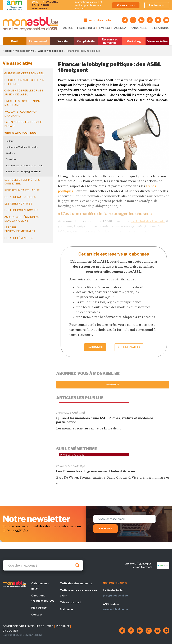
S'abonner (113, 385)
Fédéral (10, 141)
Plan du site (39, 608)
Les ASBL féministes (19, 238)
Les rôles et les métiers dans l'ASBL (22, 182)
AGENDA (120, 28)
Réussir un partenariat (22, 190)
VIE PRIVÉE (63, 626)
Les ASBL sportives (18, 204)
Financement (38, 41)
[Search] (43, 565)
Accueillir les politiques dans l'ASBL (25, 165)
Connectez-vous (126, 5)
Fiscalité (62, 41)
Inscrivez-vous (157, 5)
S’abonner (95, 347)
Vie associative (158, 41)
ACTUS (68, 28)
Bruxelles (11, 159)
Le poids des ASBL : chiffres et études (24, 82)
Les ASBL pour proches (21, 210)
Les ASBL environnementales (20, 230)
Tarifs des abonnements (76, 583)
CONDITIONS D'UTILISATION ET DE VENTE (28, 626)
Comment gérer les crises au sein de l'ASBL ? (24, 93)
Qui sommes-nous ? (40, 586)
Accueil (7, 51)
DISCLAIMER (10, 631)
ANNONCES (139, 28)
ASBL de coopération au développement (22, 219)
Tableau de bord (71, 603)
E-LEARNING (160, 28)
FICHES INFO (86, 28)
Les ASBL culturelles (20, 197)
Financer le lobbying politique (24, 172)
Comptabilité (86, 41)
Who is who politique (50, 51)
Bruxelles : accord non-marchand (22, 103)
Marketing (134, 41)
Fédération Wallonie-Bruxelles (22, 147)
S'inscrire (105, 529)
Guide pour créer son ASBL (24, 73)
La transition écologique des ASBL (23, 124)
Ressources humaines (110, 41)
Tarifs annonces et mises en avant (78, 593)
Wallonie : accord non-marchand (21, 114)
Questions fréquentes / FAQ (43, 598)
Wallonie (11, 153)
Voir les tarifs (129, 347)
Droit (15, 41)
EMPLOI (104, 28)
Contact (37, 615)
